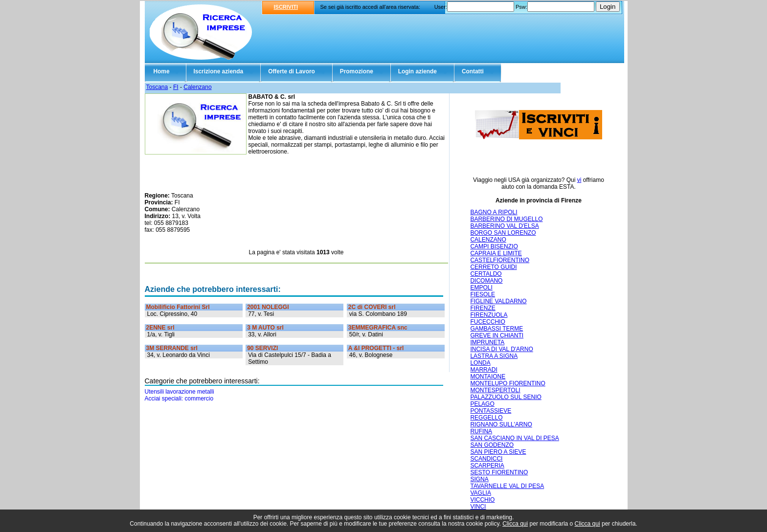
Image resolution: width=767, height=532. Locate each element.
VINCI (478, 507)
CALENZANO (488, 240)
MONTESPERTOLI (495, 390)
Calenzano (197, 87)
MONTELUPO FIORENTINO (508, 383)
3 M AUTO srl (265, 328)
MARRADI (484, 370)
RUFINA (481, 431)
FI (176, 87)
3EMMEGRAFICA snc (378, 328)
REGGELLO (486, 418)
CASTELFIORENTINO (500, 260)
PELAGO (482, 404)
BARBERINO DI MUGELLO (506, 219)
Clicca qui (515, 524)
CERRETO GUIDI (493, 267)
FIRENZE (483, 308)
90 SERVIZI (262, 348)
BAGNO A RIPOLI (494, 212)
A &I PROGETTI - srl (376, 348)
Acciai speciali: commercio (179, 399)
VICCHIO (482, 500)
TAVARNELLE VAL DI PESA (507, 486)
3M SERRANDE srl (172, 348)
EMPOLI (481, 288)
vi (579, 180)
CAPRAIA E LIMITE (496, 253)
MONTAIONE (488, 377)
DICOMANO (486, 281)
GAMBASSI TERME (496, 329)
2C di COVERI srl (372, 307)
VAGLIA (480, 493)
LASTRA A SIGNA (494, 356)
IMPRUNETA (487, 342)
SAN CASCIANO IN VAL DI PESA (514, 438)
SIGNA (479, 479)
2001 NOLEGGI (268, 307)
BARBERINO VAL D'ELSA (504, 226)
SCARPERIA (487, 465)
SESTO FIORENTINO (499, 472)
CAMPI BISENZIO (494, 246)
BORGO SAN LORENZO (503, 233)
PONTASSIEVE (491, 411)
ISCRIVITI (286, 7)
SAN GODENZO (492, 445)
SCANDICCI (486, 459)
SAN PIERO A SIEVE (498, 452)
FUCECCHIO (487, 322)
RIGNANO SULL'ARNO (501, 424)
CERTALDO (486, 274)
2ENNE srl (160, 328)
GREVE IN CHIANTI (497, 335)
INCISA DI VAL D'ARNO (501, 349)
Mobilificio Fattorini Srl (178, 307)
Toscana (157, 87)
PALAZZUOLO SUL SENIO (506, 397)
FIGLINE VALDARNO (498, 301)
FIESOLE (483, 294)
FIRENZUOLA (489, 315)
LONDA (480, 363)
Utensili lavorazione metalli (180, 392)
